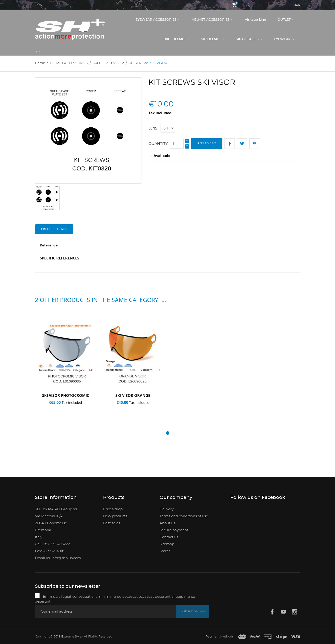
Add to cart (207, 143)
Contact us (169, 537)
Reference (49, 245)
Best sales (112, 523)
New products (115, 516)
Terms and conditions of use (184, 516)
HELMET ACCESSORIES (211, 20)
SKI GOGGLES (248, 39)
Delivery (167, 509)
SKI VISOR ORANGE (133, 395)
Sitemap (167, 544)
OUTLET (285, 20)
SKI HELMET (211, 39)
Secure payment (174, 530)
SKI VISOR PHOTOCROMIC (66, 395)
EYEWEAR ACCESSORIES (156, 20)
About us (167, 523)
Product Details (54, 229)
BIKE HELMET (175, 39)
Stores (165, 551)
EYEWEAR (283, 39)
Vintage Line (255, 20)
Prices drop (113, 509)
